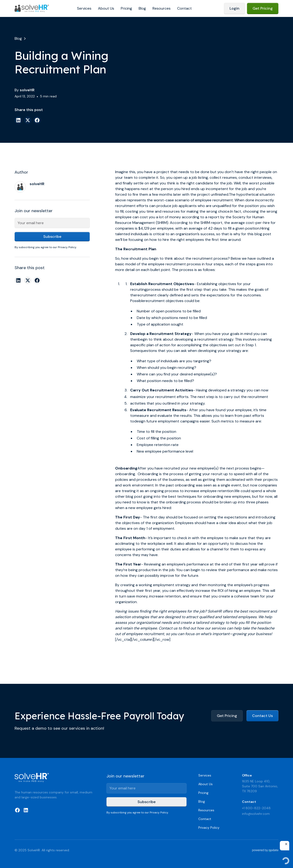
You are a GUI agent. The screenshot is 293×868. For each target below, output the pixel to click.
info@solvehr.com (256, 814)
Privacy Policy (209, 828)
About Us (106, 8)
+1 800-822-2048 (256, 808)
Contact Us (262, 716)
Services (84, 8)
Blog (142, 8)
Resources (162, 8)
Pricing (126, 8)
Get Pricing (263, 8)
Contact (184, 8)
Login (234, 8)
